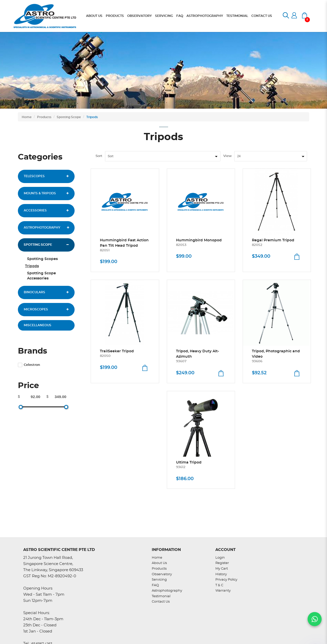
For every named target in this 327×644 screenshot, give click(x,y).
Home (27, 117)
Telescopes (34, 176)
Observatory (162, 574)
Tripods (92, 117)
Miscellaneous (38, 325)
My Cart (222, 569)
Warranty (223, 591)
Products (44, 117)
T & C (219, 585)
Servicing (159, 580)
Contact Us (161, 602)
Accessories (35, 210)
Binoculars (34, 292)
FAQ (155, 585)
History (221, 574)
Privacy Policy (226, 580)
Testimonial (161, 596)
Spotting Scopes (42, 259)
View (227, 156)
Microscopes (36, 309)
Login (220, 558)
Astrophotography (42, 228)
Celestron (29, 365)
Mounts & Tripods (40, 193)
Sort (99, 156)
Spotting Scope (69, 117)
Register (222, 563)
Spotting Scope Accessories (42, 276)
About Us (159, 563)
